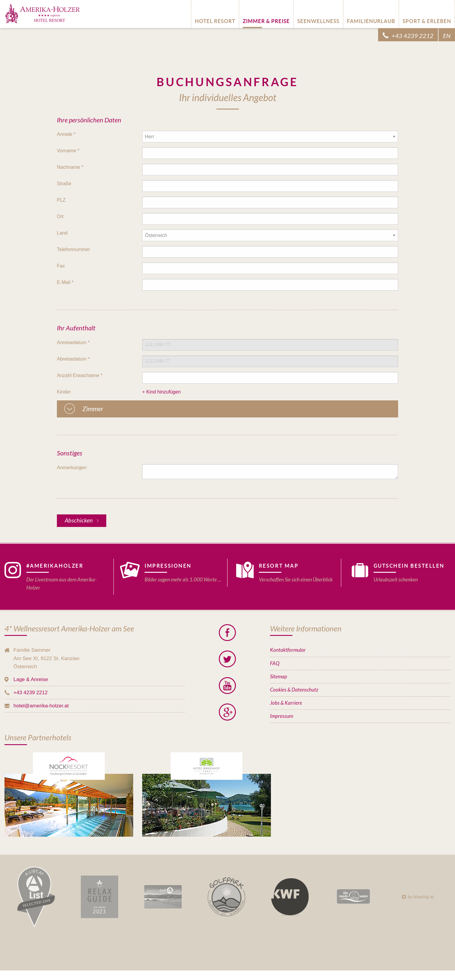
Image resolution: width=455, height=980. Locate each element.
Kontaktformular (288, 650)
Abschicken (79, 521)
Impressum (282, 716)
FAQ (275, 664)
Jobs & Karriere (286, 703)
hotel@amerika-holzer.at (41, 706)
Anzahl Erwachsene (80, 375)
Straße (64, 184)
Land (62, 233)
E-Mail (65, 282)
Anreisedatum (73, 342)
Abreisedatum (73, 359)
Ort (60, 216)
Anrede (66, 134)
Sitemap (279, 677)
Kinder (64, 392)
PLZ (61, 200)
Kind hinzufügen (164, 392)
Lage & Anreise (31, 679)
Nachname (70, 167)
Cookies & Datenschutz (294, 690)
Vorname (68, 151)
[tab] (227, 409)
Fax (61, 266)
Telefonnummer (73, 249)
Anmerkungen (72, 468)
